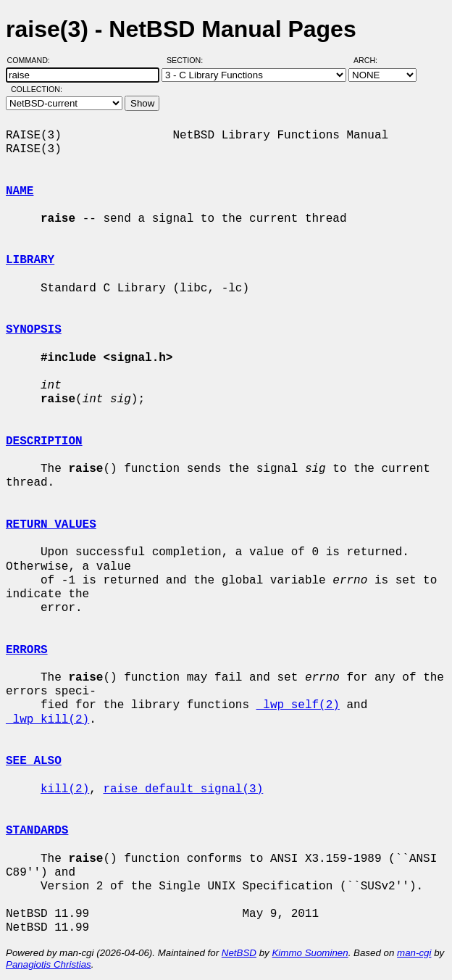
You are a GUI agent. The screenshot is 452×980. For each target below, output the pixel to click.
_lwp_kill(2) (47, 720)
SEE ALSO (34, 761)
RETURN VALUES (51, 525)
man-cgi (414, 953)
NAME (20, 191)
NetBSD (239, 953)
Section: (188, 60)
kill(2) (65, 789)
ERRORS (27, 650)
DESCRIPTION (44, 441)
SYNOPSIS (34, 330)
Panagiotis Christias (49, 964)
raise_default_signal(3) (183, 789)
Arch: (372, 60)
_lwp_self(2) (298, 705)
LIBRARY (30, 260)
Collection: (37, 89)
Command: (33, 60)
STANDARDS (37, 831)
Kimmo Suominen (310, 953)
